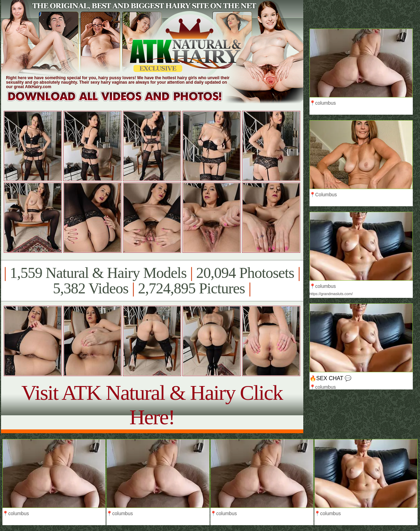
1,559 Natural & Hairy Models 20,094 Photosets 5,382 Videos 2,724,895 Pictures (152, 281)
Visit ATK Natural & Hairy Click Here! (152, 405)
